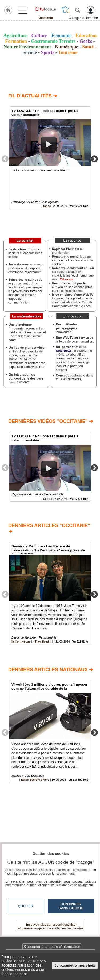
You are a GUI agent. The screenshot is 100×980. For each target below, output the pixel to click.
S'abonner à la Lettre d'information (52, 947)
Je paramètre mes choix (75, 965)
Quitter (26, 906)
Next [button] (94, 159)
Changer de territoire (83, 18)
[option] (50, 158)
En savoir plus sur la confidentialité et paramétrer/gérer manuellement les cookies (51, 926)
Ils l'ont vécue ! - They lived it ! (32, 642)
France (46, 206)
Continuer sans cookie (71, 906)
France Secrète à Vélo (34, 780)
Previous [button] (5, 159)
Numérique (67, 47)
